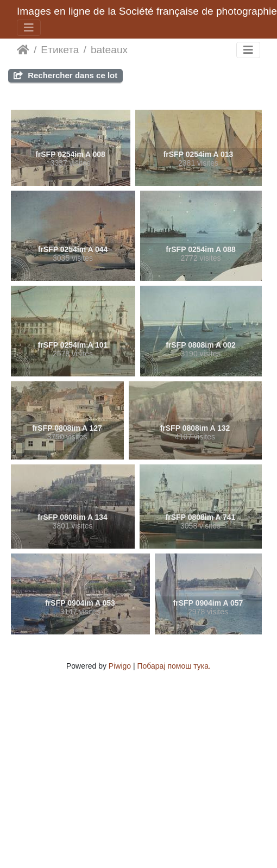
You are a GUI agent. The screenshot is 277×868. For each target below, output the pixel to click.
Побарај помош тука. (174, 666)
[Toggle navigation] (29, 28)
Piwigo (120, 666)
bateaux (109, 50)
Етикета (60, 50)
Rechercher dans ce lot (65, 75)
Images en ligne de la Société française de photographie (147, 11)
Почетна (23, 50)
